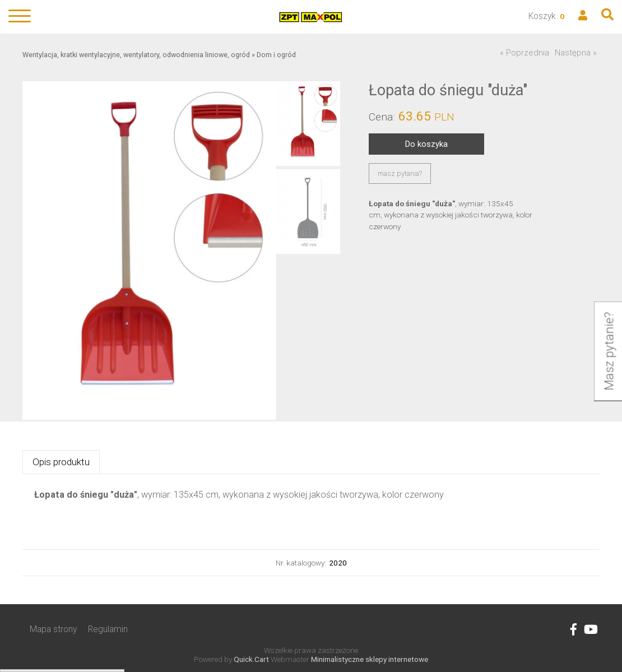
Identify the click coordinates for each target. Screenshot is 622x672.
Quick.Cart (251, 659)
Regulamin (108, 629)
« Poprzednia (524, 53)
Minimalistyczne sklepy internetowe (370, 659)
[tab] (61, 462)
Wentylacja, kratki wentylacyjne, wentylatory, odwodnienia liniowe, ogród (136, 55)
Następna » (576, 53)
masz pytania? (400, 173)
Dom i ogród (276, 55)
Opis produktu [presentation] (61, 462)
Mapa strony (53, 629)
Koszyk (542, 16)
